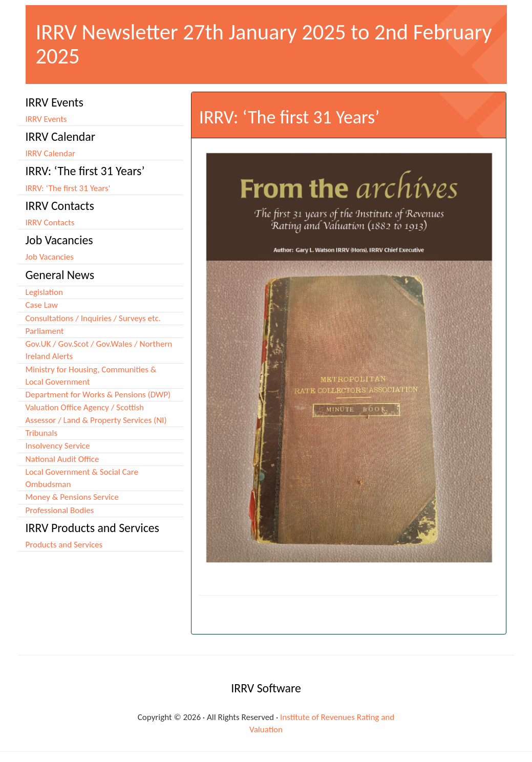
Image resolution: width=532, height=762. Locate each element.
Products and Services (64, 545)
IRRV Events (46, 119)
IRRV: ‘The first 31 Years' (68, 188)
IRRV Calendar (51, 153)
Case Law (42, 305)
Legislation (44, 292)
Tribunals (42, 433)
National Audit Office (62, 459)
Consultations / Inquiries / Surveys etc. (93, 318)
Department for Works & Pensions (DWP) (98, 395)
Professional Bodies (60, 510)
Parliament (45, 331)
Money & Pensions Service (72, 497)
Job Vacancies (50, 257)
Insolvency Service (58, 446)
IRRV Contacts (50, 223)
